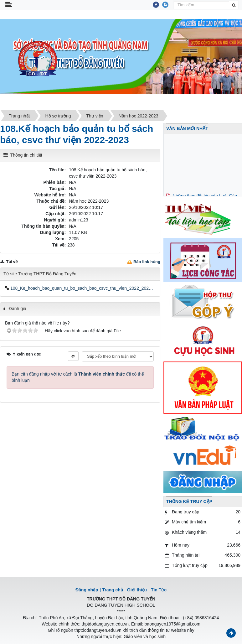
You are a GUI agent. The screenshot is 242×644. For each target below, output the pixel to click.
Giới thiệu (137, 590)
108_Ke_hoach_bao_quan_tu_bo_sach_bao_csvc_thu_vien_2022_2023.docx (80, 288)
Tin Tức (159, 590)
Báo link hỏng (147, 262)
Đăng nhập (87, 590)
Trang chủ (113, 590)
